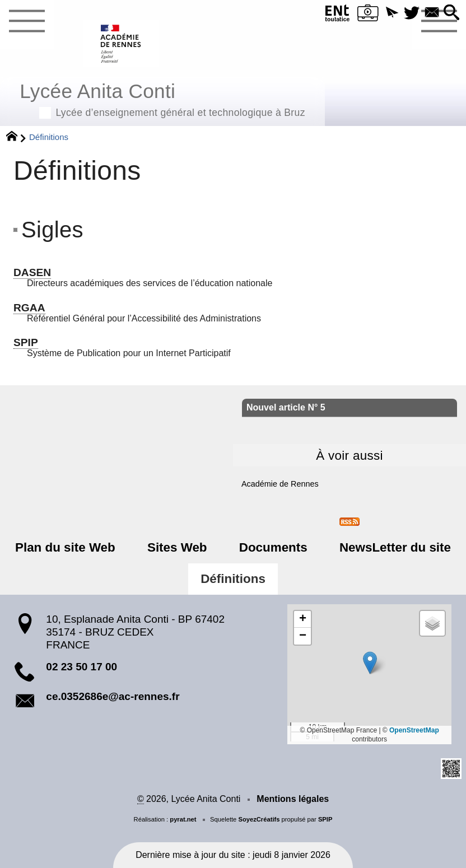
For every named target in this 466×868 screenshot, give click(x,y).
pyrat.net (183, 819)
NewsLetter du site (390, 547)
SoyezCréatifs (259, 819)
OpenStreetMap (414, 730)
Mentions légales (293, 799)
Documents (272, 547)
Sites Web (179, 547)
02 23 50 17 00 (81, 667)
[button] (390, 13)
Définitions (233, 579)
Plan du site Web (70, 547)
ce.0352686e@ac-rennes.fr (113, 696)
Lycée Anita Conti (162, 98)
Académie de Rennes (280, 484)
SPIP (325, 819)
